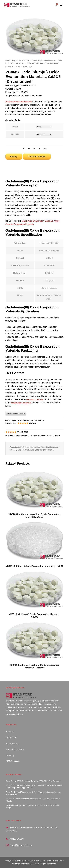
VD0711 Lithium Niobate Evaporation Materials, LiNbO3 (35, 566)
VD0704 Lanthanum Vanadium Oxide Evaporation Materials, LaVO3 (35, 516)
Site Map (10, 732)
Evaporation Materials (21, 61)
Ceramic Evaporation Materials (43, 61)
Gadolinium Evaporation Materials (38, 221)
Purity (15, 127)
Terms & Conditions (15, 749)
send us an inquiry (35, 399)
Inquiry (14, 156)
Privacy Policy (13, 744)
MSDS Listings (13, 761)
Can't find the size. (37, 156)
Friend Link (11, 738)
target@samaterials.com (22, 845)
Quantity (15, 134)
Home (8, 61)
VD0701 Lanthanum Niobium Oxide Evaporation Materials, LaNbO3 (34, 666)
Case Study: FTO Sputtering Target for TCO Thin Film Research (34, 781)
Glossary (10, 755)
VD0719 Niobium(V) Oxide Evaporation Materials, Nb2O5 (34, 616)
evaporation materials (21, 403)
